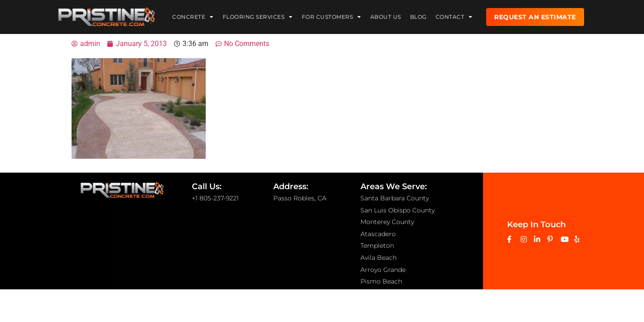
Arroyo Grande (383, 270)
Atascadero (378, 234)
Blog (418, 16)
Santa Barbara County (395, 198)
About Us (386, 16)
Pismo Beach (381, 281)
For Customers (332, 16)
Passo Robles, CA (300, 198)
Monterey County (387, 222)
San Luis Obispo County (398, 210)
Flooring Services (258, 16)
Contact (454, 16)
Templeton (377, 246)
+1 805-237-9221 (215, 198)
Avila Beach (379, 258)
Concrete (193, 16)
